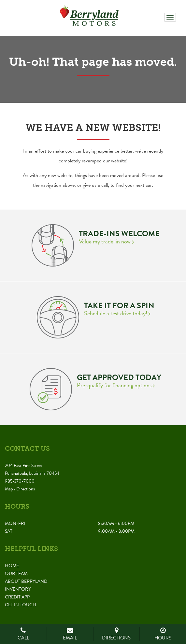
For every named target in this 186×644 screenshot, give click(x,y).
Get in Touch (21, 605)
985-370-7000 (20, 481)
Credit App (17, 597)
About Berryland (26, 581)
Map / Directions (20, 489)
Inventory (18, 589)
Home (12, 566)
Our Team (16, 574)
